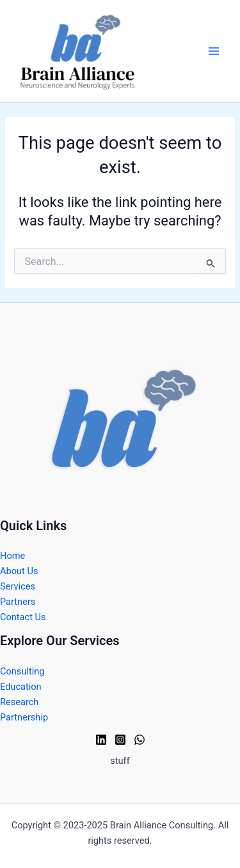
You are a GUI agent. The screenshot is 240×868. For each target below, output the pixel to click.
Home (12, 556)
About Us (19, 571)
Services (18, 586)
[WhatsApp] (140, 740)
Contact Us (23, 617)
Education (21, 687)
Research (19, 702)
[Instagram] (120, 740)
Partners (18, 602)
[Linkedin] (101, 740)
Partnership (24, 717)
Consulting (22, 671)
